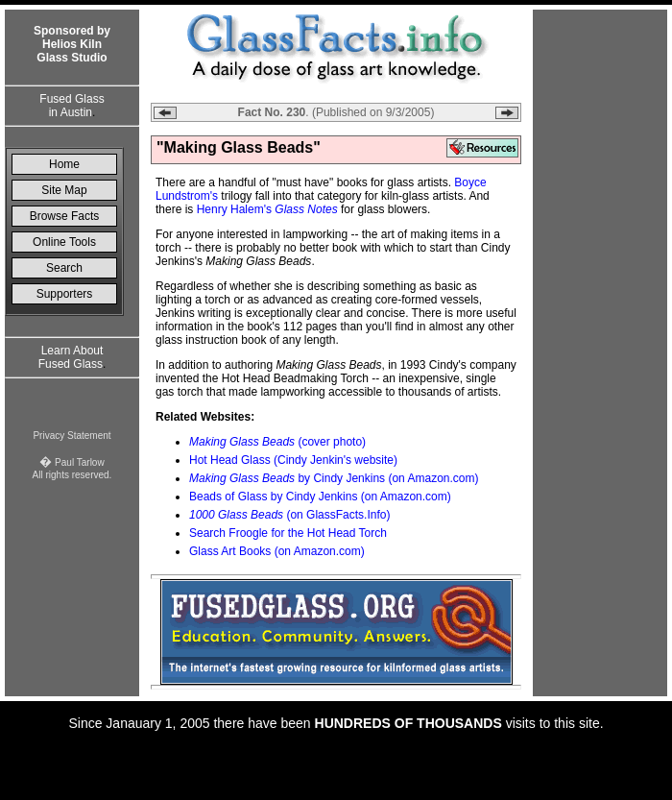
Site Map (64, 190)
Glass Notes (306, 209)
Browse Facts (65, 216)
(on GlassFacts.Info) (289, 515)
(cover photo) (277, 442)
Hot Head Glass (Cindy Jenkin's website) (293, 460)
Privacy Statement (72, 436)
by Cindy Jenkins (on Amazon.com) (334, 478)
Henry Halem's (234, 209)
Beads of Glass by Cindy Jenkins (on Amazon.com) (320, 497)
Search (64, 268)
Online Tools (64, 242)
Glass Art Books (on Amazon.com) (277, 551)
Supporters (65, 294)
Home (64, 164)
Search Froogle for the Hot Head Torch (288, 533)
